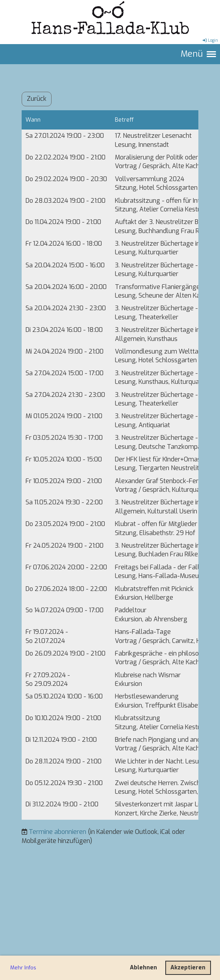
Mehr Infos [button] (23, 968)
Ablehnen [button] (143, 968)
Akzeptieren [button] (188, 968)
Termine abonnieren (57, 832)
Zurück (37, 99)
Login (210, 40)
